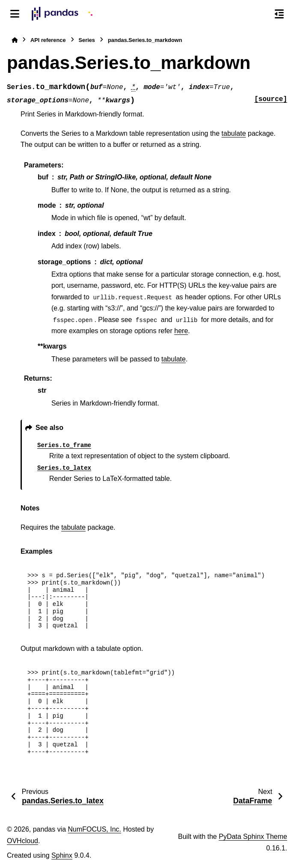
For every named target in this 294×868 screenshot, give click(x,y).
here (181, 331)
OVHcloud (22, 841)
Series (87, 40)
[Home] (15, 40)
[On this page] (279, 14)
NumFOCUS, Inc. (95, 829)
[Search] (261, 14)
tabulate (234, 133)
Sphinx (62, 855)
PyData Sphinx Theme (253, 837)
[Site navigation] (15, 14)
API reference (48, 40)
